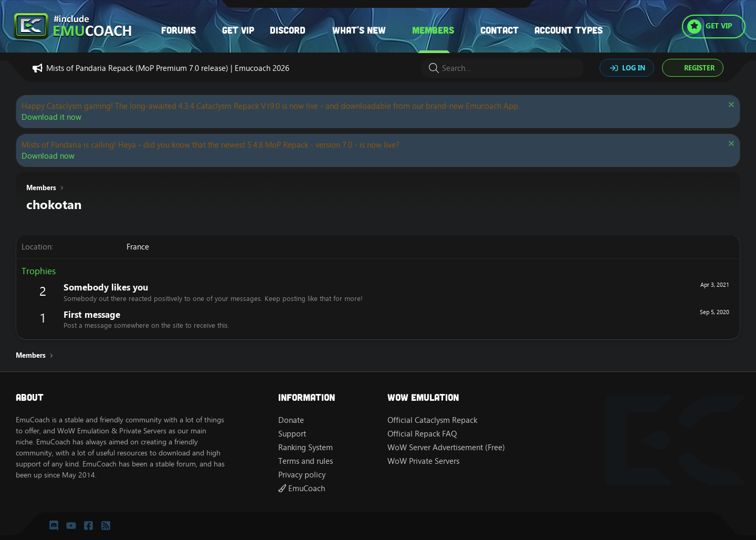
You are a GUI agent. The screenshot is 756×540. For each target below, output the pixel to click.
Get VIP (238, 30)
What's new (359, 30)
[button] (206, 30)
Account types (569, 30)
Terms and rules (306, 461)
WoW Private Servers (423, 461)
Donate (291, 420)
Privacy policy (302, 475)
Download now (48, 156)
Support (292, 434)
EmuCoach (302, 488)
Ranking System (306, 447)
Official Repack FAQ (422, 434)
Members (433, 30)
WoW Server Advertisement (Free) (446, 447)
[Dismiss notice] (730, 106)
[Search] (502, 68)
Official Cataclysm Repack (432, 420)
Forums (178, 30)
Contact (500, 30)
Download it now (51, 117)
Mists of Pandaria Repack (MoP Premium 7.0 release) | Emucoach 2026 (168, 68)
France (138, 247)
